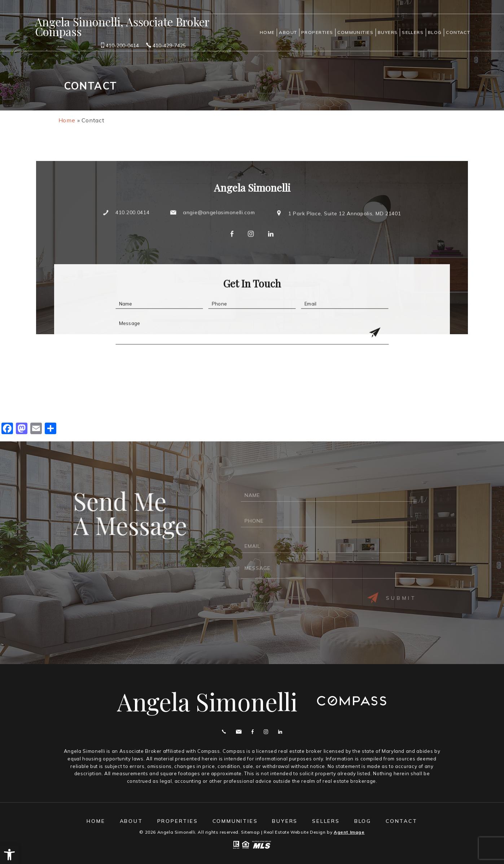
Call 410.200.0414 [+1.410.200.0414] (224, 732)
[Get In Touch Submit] (373, 354)
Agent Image (349, 832)
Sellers (413, 32)
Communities (355, 32)
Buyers (388, 32)
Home (267, 32)
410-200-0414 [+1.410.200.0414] (120, 45)
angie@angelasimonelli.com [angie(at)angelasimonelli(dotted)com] (219, 233)
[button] (9, 855)
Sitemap (250, 832)
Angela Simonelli (207, 701)
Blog (435, 32)
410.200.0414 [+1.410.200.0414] (132, 233)
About (288, 32)
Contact (458, 32)
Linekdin (280, 732)
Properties (317, 32)
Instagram (266, 732)
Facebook (253, 732)
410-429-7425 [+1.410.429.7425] (166, 45)
